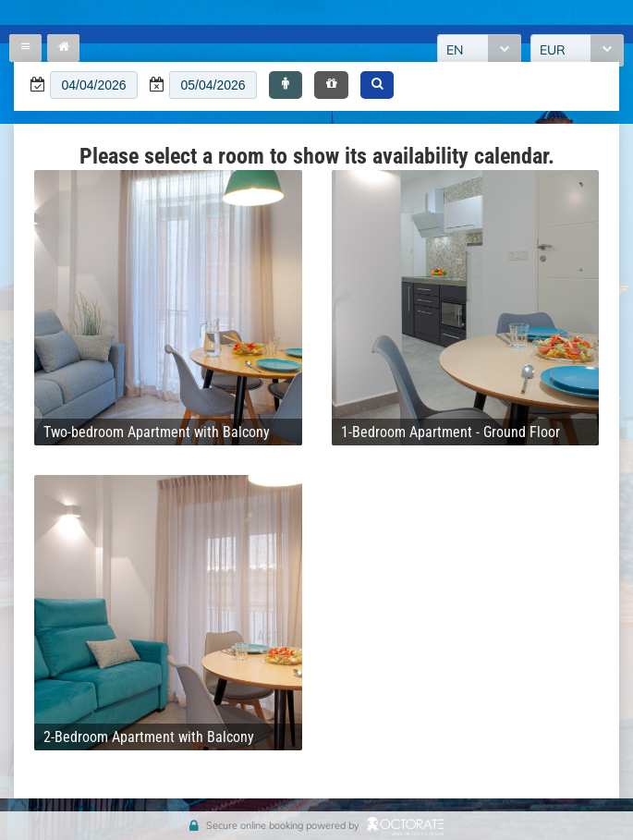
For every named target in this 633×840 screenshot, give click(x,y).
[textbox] (94, 85)
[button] (286, 85)
